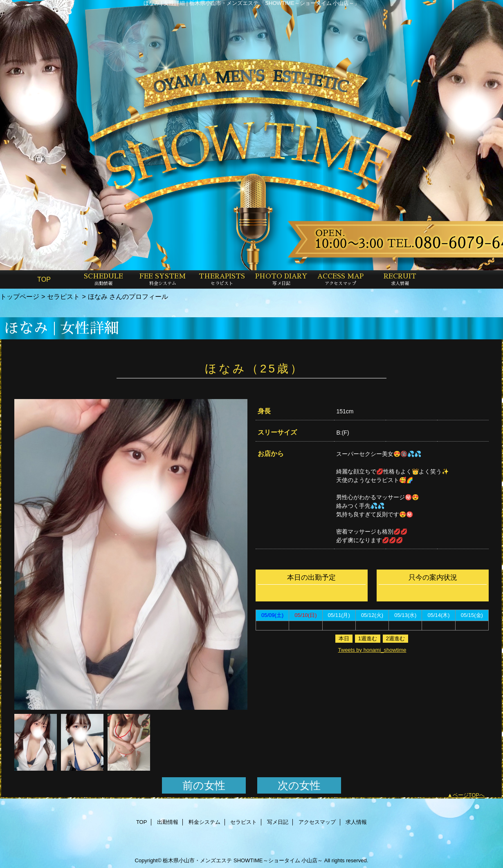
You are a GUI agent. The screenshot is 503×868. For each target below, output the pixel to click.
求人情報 (356, 822)
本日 (344, 638)
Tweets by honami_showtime (372, 650)
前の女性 (204, 785)
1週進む (368, 638)
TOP (44, 279)
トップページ (20, 296)
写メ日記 (278, 822)
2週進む (395, 638)
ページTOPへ (469, 795)
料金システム (204, 822)
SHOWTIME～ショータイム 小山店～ (278, 860)
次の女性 (299, 785)
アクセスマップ (317, 822)
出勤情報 (168, 822)
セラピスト (63, 296)
